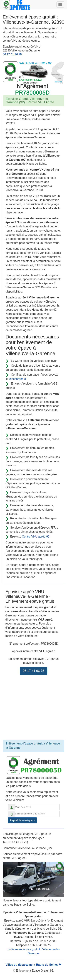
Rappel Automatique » (22, 820)
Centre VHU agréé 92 (36, 537)
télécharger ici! (18, 379)
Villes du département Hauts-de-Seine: (33, 965)
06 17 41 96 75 (12, 54)
